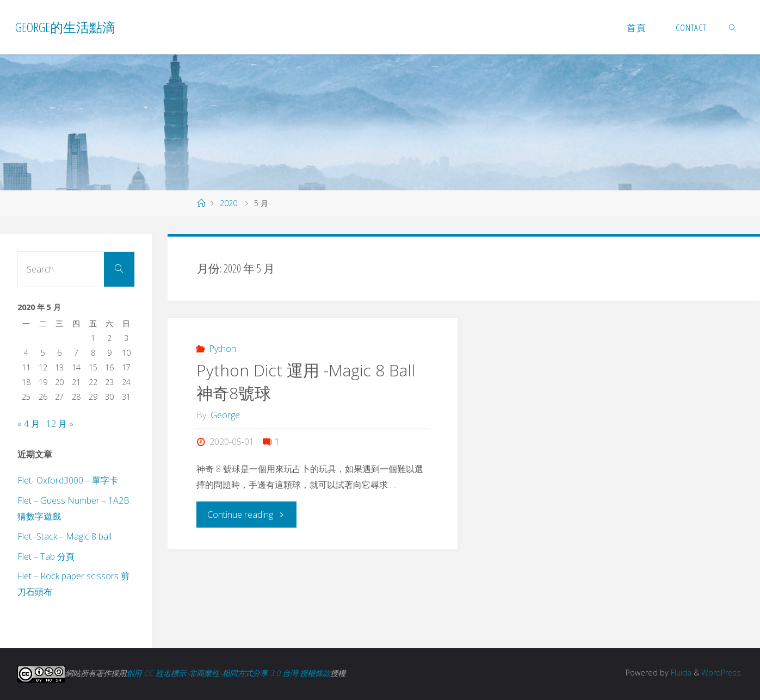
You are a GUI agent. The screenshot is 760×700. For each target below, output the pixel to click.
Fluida (679, 673)
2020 (228, 203)
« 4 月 (29, 424)
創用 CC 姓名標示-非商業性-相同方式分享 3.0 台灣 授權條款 (228, 673)
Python (223, 349)
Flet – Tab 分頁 (46, 556)
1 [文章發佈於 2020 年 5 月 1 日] (93, 338)
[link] (733, 27)
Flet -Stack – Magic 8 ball (64, 536)
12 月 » (60, 424)
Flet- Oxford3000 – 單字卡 (68, 480)
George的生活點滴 (65, 27)
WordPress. (722, 673)
